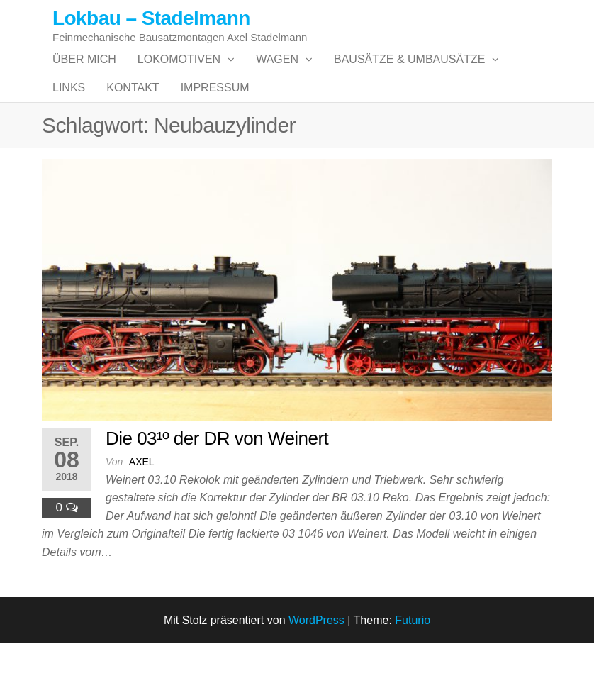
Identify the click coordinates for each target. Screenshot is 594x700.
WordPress (316, 676)
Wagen (277, 73)
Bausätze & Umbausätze (409, 73)
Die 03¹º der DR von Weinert (217, 495)
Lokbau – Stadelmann (151, 18)
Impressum (215, 130)
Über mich (84, 73)
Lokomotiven (179, 73)
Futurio (413, 676)
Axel (142, 518)
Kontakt (133, 130)
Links (69, 130)
